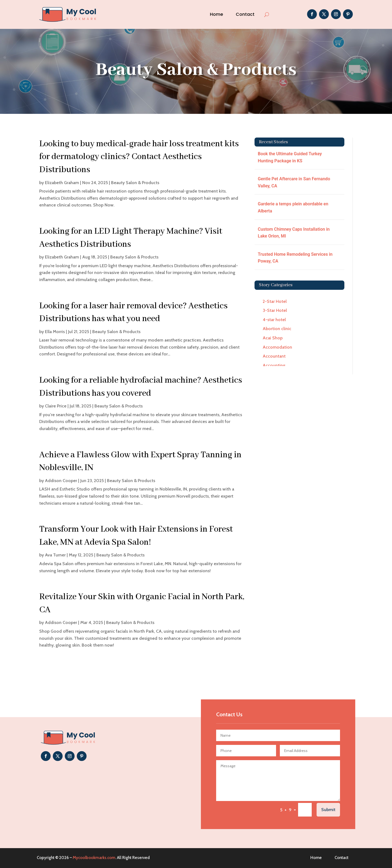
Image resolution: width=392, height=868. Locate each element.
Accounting (274, 365)
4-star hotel (274, 320)
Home (216, 14)
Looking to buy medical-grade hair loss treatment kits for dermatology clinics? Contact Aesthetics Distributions (139, 157)
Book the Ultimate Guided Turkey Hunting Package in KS (290, 157)
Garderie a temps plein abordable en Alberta (293, 207)
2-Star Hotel (275, 301)
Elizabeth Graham (62, 183)
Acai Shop (273, 338)
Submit (328, 810)
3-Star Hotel (275, 310)
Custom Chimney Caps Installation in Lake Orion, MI (294, 233)
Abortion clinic (277, 329)
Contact (245, 14)
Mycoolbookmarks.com (94, 858)
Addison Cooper (61, 481)
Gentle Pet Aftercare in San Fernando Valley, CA (294, 182)
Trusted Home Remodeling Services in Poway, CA (295, 258)
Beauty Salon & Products (135, 183)
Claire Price (56, 406)
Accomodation (277, 347)
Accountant (274, 356)
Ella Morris (55, 332)
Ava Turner (55, 555)
